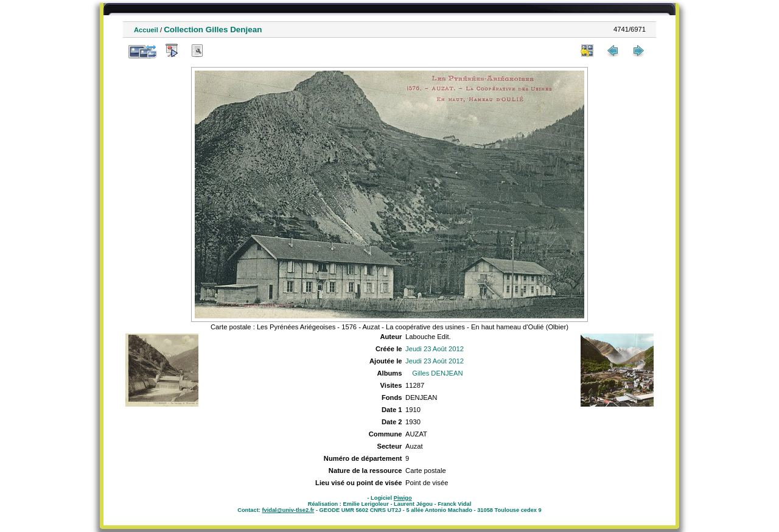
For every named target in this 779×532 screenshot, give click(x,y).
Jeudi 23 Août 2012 (435, 349)
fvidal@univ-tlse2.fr (288, 510)
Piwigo (403, 498)
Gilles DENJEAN (437, 373)
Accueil (146, 30)
